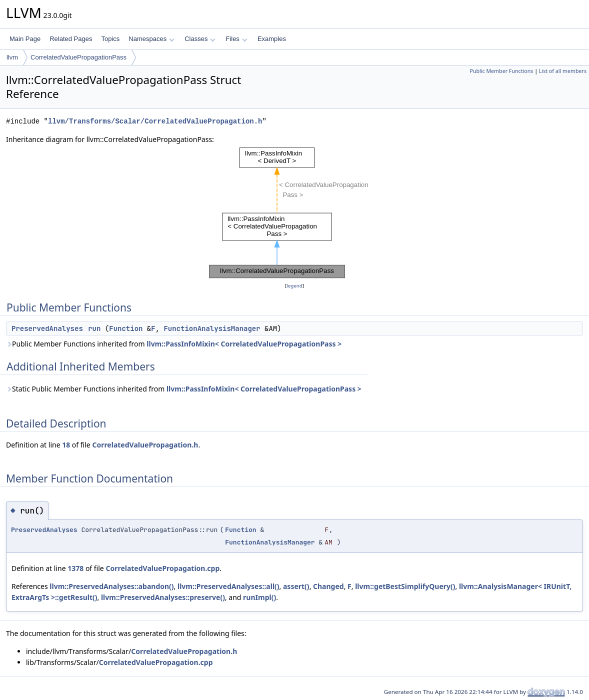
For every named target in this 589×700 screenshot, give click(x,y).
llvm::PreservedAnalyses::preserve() (163, 597)
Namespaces (151, 39)
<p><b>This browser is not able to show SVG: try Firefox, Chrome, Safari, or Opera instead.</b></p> (294, 213)
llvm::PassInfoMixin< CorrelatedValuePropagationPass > (244, 344)
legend (294, 286)
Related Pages (71, 39)
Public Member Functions (501, 71)
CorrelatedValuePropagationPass (78, 57)
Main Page (25, 39)
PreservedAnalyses (47, 328)
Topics (110, 39)
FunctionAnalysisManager (212, 328)
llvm (12, 57)
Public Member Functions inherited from (174, 344)
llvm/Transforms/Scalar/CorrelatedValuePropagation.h (155, 121)
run (94, 328)
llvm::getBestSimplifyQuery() (405, 586)
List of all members (563, 71)
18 (66, 445)
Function (126, 328)
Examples (272, 39)
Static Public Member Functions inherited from (184, 389)
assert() (296, 586)
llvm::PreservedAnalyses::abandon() (111, 586)
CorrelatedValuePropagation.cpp (162, 568)
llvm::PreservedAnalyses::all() (228, 586)
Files (236, 39)
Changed (328, 586)
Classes (200, 39)
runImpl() (259, 597)
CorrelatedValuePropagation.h (145, 445)
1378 (75, 568)
